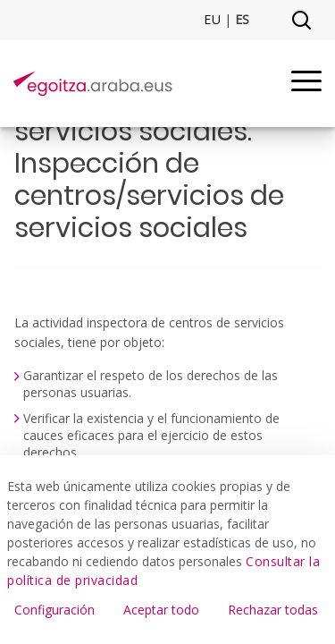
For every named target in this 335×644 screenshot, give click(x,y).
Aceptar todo (161, 610)
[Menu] (306, 84)
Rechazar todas (273, 610)
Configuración (54, 610)
